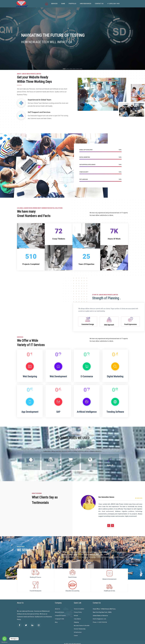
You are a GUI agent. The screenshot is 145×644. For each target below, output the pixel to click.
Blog (56, 620)
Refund (76, 613)
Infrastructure (78, 630)
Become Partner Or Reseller (82, 623)
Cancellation (77, 616)
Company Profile (60, 616)
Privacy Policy (78, 610)
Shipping (76, 620)
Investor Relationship (80, 626)
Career (76, 633)
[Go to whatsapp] (4, 639)
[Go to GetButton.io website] (4, 642)
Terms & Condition (79, 606)
